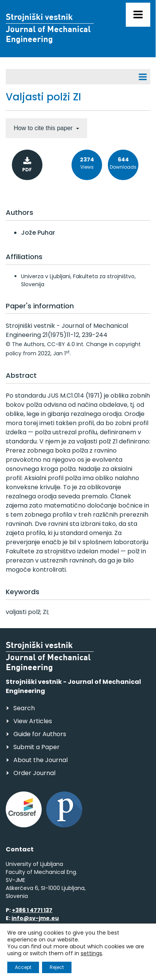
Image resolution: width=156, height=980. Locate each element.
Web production (50, 966)
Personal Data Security (110, 952)
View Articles (33, 721)
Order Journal (34, 773)
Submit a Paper (37, 747)
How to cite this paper (44, 128)
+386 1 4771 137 (32, 910)
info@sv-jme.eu (35, 918)
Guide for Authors (40, 734)
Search (24, 708)
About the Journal (41, 760)
